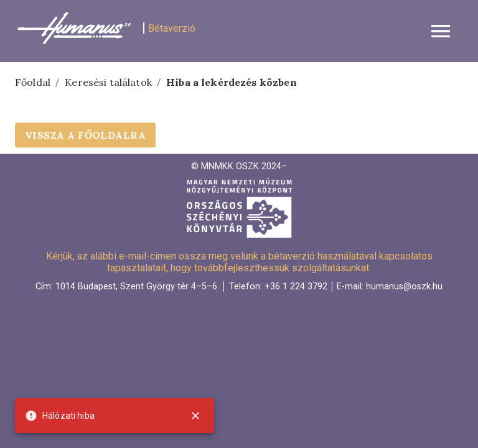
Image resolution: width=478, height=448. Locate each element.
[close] (195, 416)
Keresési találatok (108, 82)
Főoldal (33, 82)
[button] (239, 31)
